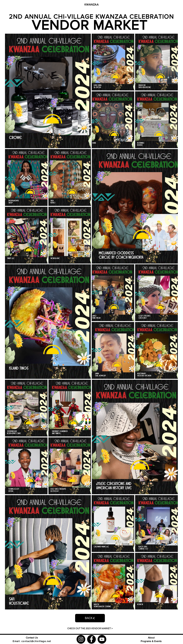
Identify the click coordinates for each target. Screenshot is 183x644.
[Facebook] (91, 639)
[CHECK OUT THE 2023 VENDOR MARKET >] (90, 628)
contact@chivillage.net (36, 641)
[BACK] (90, 618)
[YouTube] (102, 639)
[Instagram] (81, 639)
